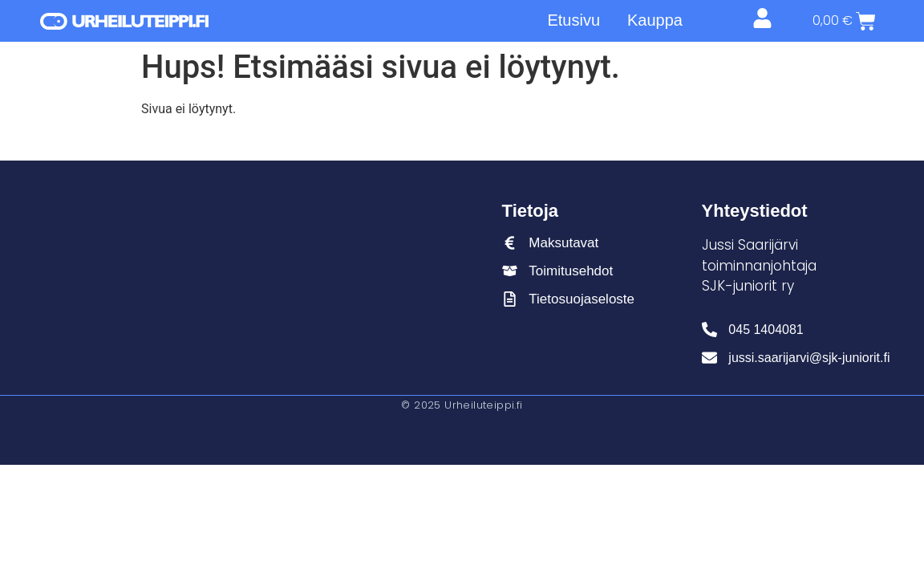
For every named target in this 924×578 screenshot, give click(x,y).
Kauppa (655, 20)
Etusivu (573, 20)
